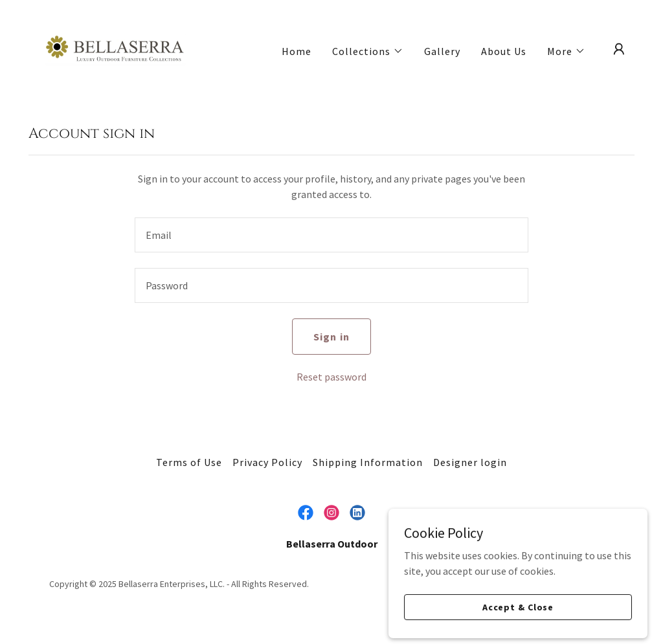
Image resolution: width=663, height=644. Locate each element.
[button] (368, 51)
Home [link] (297, 51)
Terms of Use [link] (189, 462)
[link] (115, 48)
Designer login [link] (470, 462)
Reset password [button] (331, 377)
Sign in (331, 337)
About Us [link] (504, 51)
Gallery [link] (442, 51)
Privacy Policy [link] (267, 462)
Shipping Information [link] (368, 462)
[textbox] (331, 235)
